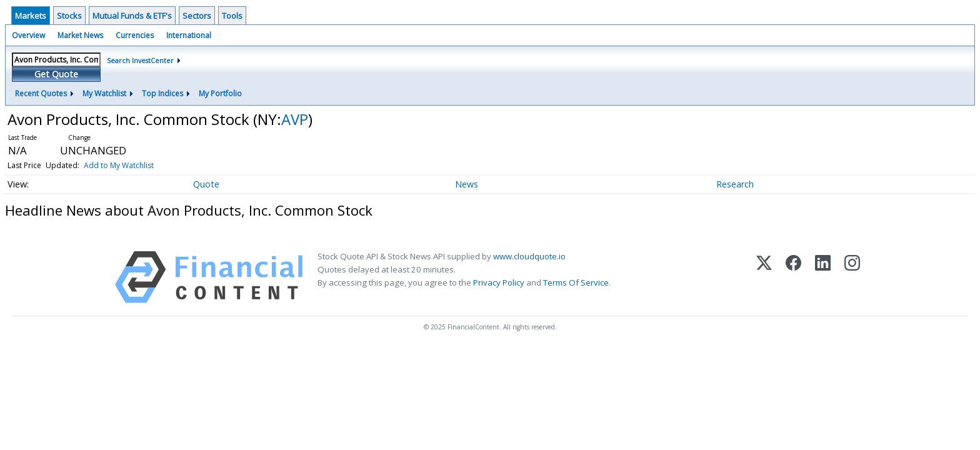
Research (735, 184)
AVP (295, 119)
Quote (206, 184)
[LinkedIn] (823, 277)
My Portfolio (220, 93)
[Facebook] (793, 277)
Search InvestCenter (140, 60)
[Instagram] (852, 277)
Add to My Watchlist (119, 165)
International (189, 35)
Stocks (69, 16)
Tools (232, 16)
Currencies (135, 35)
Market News (80, 35)
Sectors (197, 16)
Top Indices (162, 93)
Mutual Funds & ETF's (132, 16)
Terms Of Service (576, 282)
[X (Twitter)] (764, 277)
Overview (28, 35)
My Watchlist (104, 93)
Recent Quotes (41, 93)
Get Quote (56, 74)
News (467, 184)
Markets (31, 16)
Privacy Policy (499, 282)
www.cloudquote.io (529, 256)
